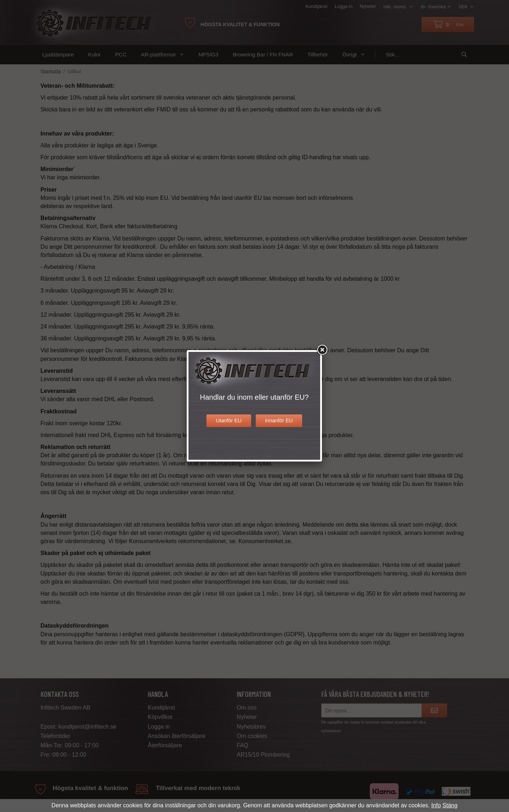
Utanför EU (229, 421)
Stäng (450, 805)
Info (436, 805)
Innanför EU (279, 421)
